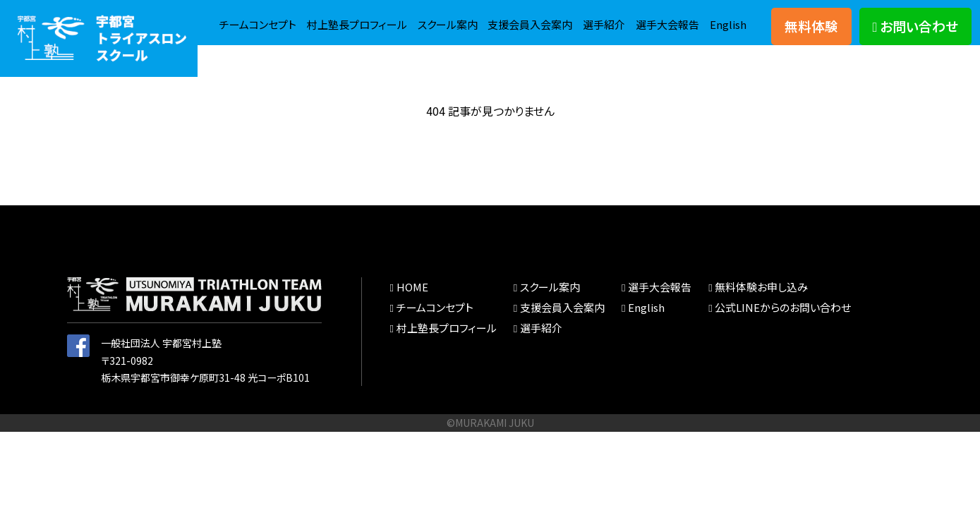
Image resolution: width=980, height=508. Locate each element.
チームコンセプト (358, 18)
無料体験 (811, 34)
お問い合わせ (916, 34)
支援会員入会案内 (646, 18)
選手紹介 (724, 18)
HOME (410, 313)
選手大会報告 (665, 47)
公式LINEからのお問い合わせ (760, 332)
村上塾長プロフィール (462, 18)
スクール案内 (558, 18)
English (728, 47)
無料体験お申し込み (740, 313)
